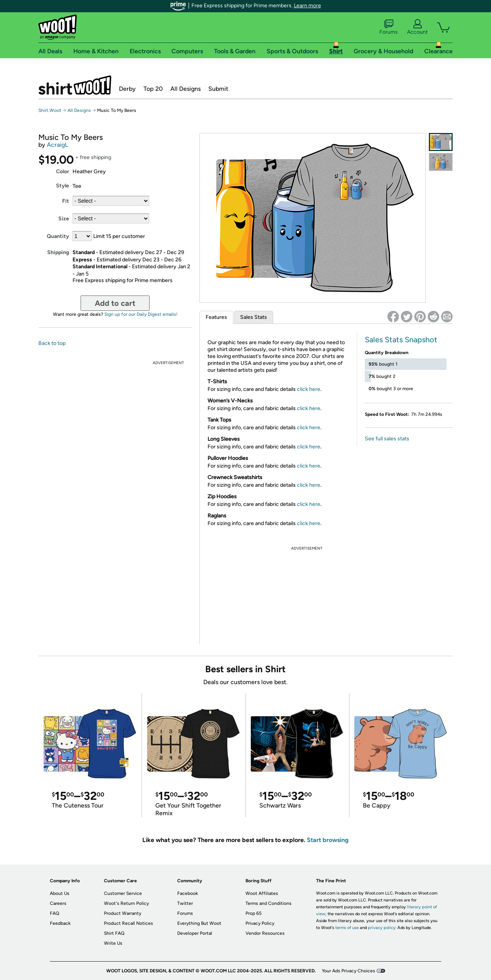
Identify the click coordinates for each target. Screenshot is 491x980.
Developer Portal (195, 933)
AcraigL (57, 145)
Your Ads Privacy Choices (348, 971)
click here (309, 389)
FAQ (54, 913)
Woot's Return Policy (126, 903)
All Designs (185, 89)
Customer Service (123, 893)
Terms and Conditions (269, 903)
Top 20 (153, 89)
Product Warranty (123, 913)
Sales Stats (254, 317)
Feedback (60, 923)
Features (216, 317)
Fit (66, 201)
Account (417, 27)
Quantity (58, 236)
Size (64, 219)
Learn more (307, 6)
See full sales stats (387, 439)
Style (63, 186)
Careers (58, 903)
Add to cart (115, 303)
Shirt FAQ (114, 933)
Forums (389, 27)
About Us (60, 893)
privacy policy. (382, 928)
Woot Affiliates (262, 893)
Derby (127, 89)
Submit (218, 89)
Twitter (185, 903)
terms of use (347, 928)
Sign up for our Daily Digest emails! (141, 314)
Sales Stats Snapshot (401, 340)
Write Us (113, 943)
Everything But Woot (199, 923)
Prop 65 (254, 913)
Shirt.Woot (75, 85)
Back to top (52, 343)
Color (63, 172)
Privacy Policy (260, 923)
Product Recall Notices (129, 923)
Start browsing (328, 840)
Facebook (188, 893)
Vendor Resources (265, 933)
